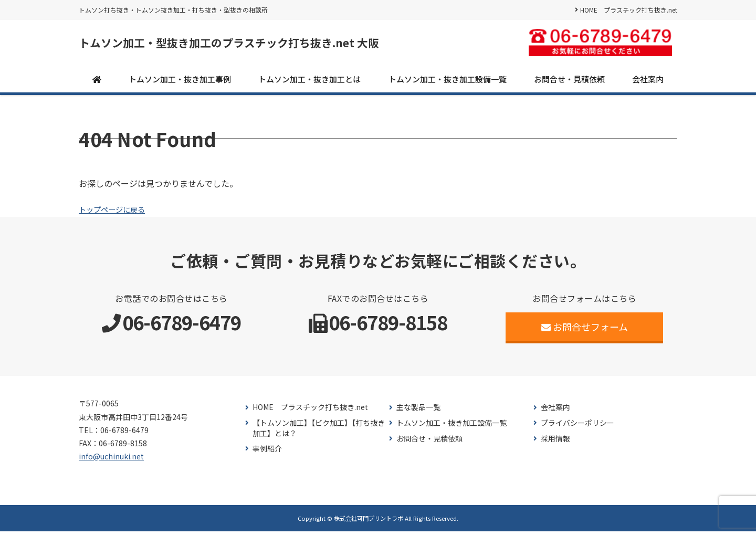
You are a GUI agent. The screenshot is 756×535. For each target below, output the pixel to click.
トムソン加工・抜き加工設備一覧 (448, 82)
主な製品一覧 (418, 411)
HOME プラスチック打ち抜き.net (629, 10)
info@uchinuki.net (111, 460)
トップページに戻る (117, 213)
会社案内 (648, 82)
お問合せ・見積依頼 (569, 82)
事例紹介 (267, 452)
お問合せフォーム (585, 330)
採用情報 (555, 442)
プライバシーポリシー (577, 427)
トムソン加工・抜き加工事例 (180, 82)
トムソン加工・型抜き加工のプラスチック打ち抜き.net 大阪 (264, 45)
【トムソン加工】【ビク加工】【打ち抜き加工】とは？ (319, 432)
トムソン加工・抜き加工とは (309, 82)
